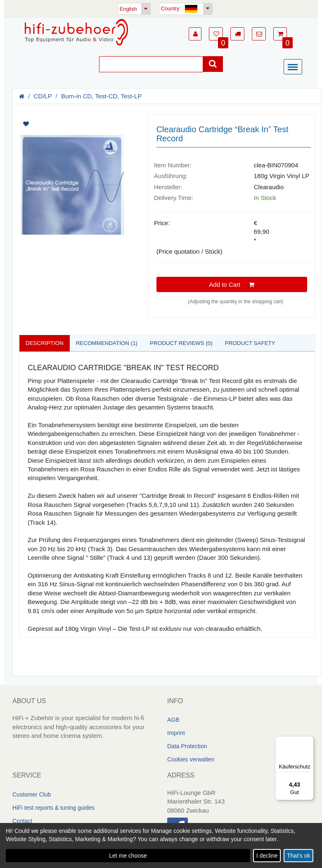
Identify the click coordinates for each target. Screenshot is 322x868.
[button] (195, 34)
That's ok (298, 856)
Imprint (176, 733)
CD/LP (43, 96)
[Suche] (151, 64)
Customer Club (32, 795)
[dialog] (161, 845)
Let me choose (128, 856)
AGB (173, 720)
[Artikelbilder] (77, 180)
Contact (22, 821)
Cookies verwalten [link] (191, 760)
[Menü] (295, 67)
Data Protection (187, 747)
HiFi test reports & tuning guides (53, 808)
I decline (267, 856)
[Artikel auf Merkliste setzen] (50, 124)
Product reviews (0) (187, 343)
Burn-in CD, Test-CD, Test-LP (101, 96)
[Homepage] (76, 32)
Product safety (258, 343)
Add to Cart (232, 284)
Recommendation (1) (110, 343)
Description (45, 343)
